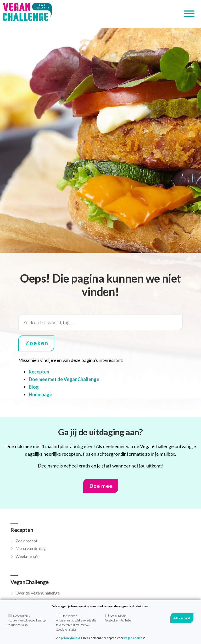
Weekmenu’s (27, 556)
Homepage (40, 394)
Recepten (39, 372)
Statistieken (76, 622)
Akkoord (182, 618)
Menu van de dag (31, 548)
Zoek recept (26, 541)
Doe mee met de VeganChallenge (64, 379)
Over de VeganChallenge (38, 593)
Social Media (118, 618)
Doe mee (101, 486)
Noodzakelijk (27, 620)
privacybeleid (71, 638)
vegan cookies (134, 638)
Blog (34, 387)
